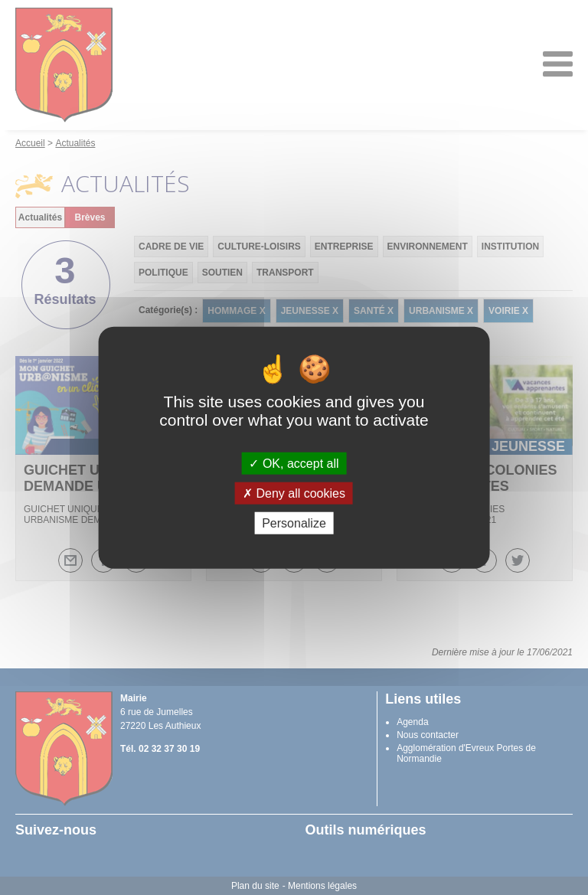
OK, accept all (294, 463)
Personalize (294, 523)
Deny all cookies (294, 493)
